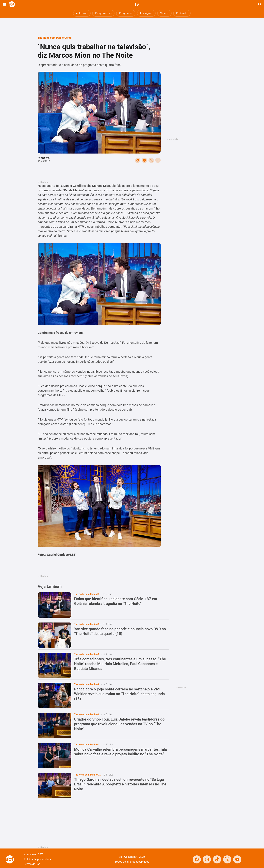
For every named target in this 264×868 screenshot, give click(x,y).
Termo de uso (32, 864)
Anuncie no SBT (33, 854)
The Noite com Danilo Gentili (55, 38)
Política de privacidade (37, 859)
